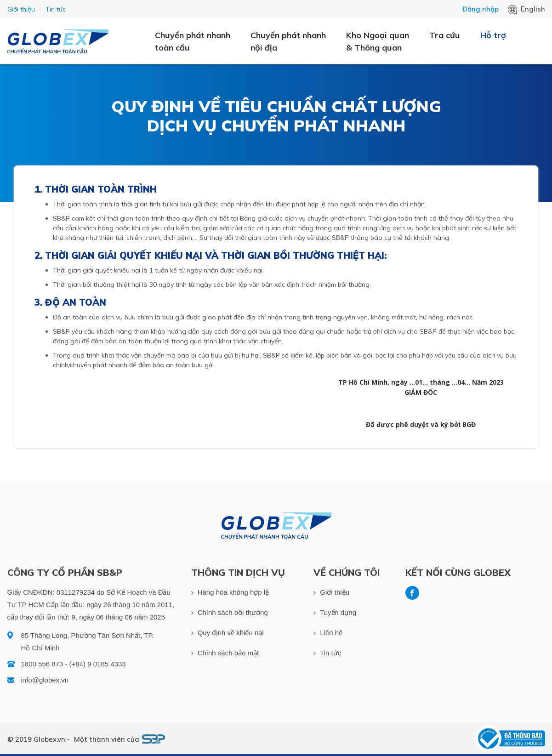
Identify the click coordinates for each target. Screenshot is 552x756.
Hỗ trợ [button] (493, 35)
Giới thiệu (21, 9)
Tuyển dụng (335, 612)
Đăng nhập (481, 9)
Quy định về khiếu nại (228, 633)
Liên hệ (328, 633)
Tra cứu (445, 35)
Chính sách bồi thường (230, 612)
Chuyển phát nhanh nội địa (288, 41)
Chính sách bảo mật (225, 653)
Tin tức (56, 9)
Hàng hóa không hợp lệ (230, 592)
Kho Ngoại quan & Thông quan (378, 41)
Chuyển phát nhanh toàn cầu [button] (193, 41)
